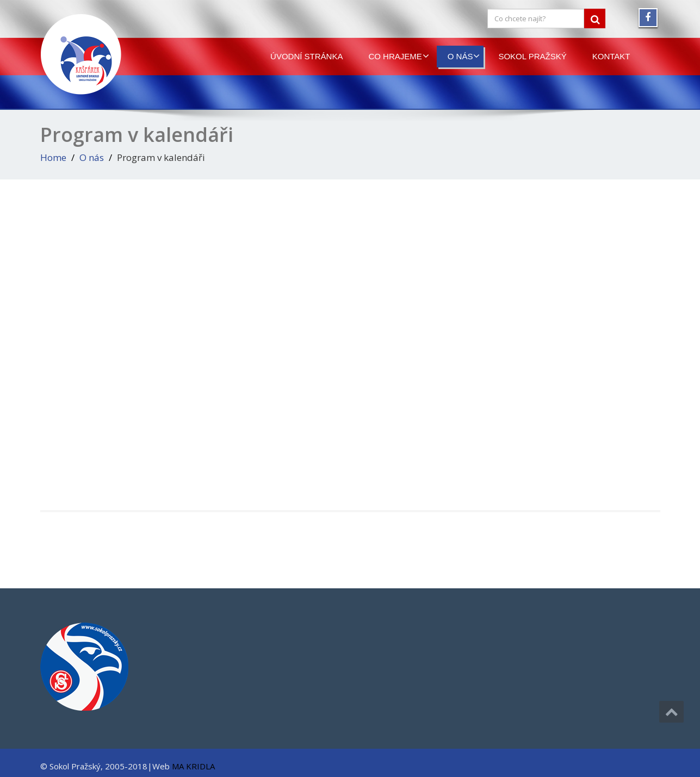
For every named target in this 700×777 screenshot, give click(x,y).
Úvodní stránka (306, 56)
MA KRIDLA (193, 766)
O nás (464, 56)
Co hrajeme (398, 56)
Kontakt (611, 56)
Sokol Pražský (532, 56)
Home (53, 157)
